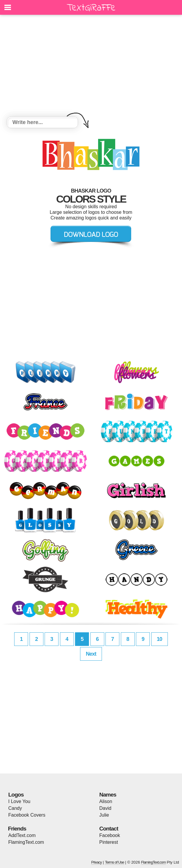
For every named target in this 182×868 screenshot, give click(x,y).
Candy (15, 808)
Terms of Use (114, 862)
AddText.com (22, 835)
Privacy (97, 862)
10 (160, 639)
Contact (109, 829)
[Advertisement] (91, 66)
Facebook (110, 835)
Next (91, 654)
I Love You (19, 801)
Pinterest (109, 842)
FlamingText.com (26, 842)
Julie (104, 815)
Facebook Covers (27, 815)
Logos (16, 795)
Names (108, 795)
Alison (106, 801)
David (105, 808)
